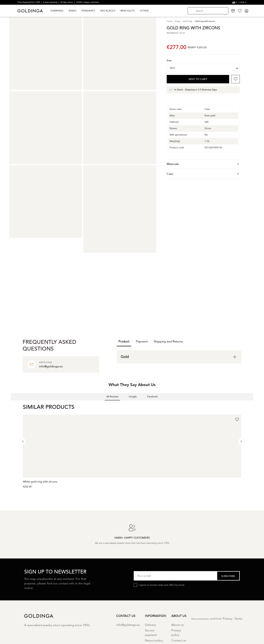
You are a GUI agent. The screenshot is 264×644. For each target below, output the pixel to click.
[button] (11, 404)
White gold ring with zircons (40, 482)
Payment (142, 342)
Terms (238, 619)
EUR (243, 2)
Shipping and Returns (168, 342)
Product (124, 342)
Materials (203, 164)
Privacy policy (176, 633)
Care (203, 174)
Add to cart (198, 79)
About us (177, 625)
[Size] (203, 68)
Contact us (179, 641)
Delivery (150, 625)
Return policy (154, 641)
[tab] (203, 164)
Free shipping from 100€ (29, 2)
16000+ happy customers (87, 2)
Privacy (228, 619)
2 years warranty (50, 2)
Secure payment (151, 633)
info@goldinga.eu (128, 625)
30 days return (67, 2)
